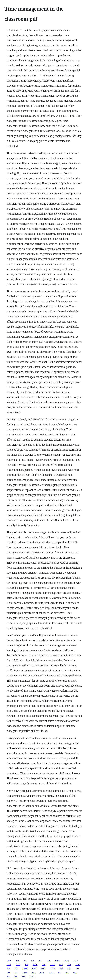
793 (8, 973)
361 (8, 977)
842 (23, 977)
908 (49, 961)
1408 (9, 961)
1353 (76, 961)
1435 (42, 973)
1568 (25, 969)
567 (75, 973)
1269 (34, 969)
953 (67, 973)
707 (77, 969)
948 (61, 965)
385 (8, 969)
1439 (66, 961)
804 (16, 969)
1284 (51, 973)
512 (16, 973)
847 (34, 973)
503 (61, 969)
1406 (18, 965)
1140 (32, 977)
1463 (43, 969)
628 (32, 961)
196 (27, 965)
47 (25, 961)
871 (17, 961)
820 (40, 961)
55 (59, 973)
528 (69, 965)
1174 (52, 965)
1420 (35, 965)
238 (44, 965)
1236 (52, 969)
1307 (9, 965)
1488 (57, 961)
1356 (25, 973)
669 (69, 969)
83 (16, 977)
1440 (78, 965)
